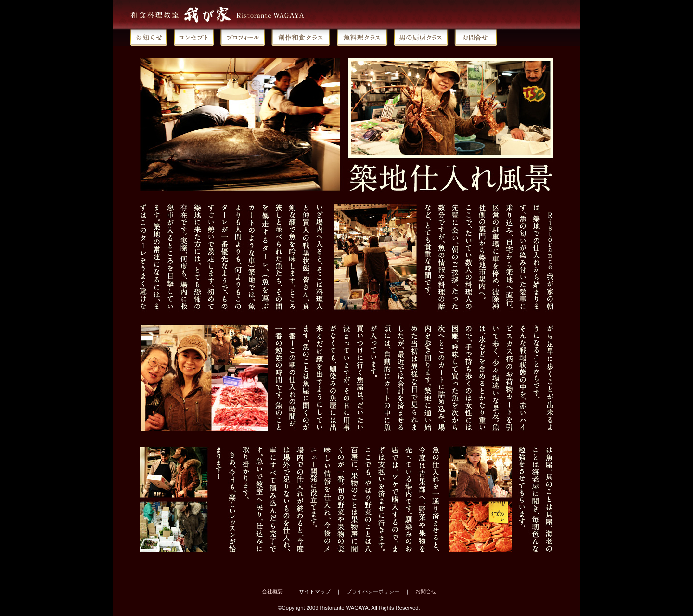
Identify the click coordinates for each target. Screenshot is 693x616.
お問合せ (426, 591)
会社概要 (272, 591)
